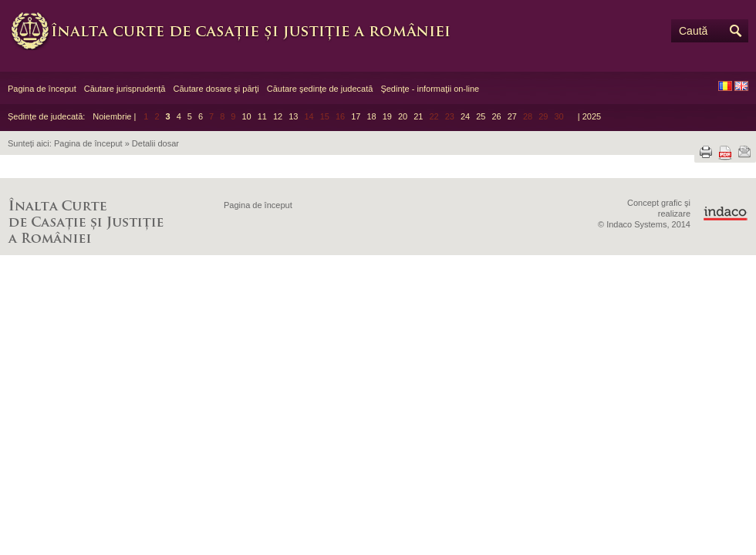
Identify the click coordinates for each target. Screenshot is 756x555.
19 (387, 116)
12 (278, 116)
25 (481, 116)
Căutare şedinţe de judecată (320, 89)
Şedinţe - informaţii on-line (430, 89)
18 (371, 116)
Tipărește (706, 152)
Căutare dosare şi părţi (216, 89)
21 (418, 116)
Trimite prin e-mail (744, 152)
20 (403, 116)
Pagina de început (42, 89)
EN (741, 86)
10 (246, 116)
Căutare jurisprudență (125, 89)
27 (512, 116)
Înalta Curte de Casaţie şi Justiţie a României (239, 31)
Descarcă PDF (725, 153)
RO (725, 86)
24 (465, 116)
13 (293, 116)
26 (496, 116)
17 (356, 116)
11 (262, 116)
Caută (693, 31)
